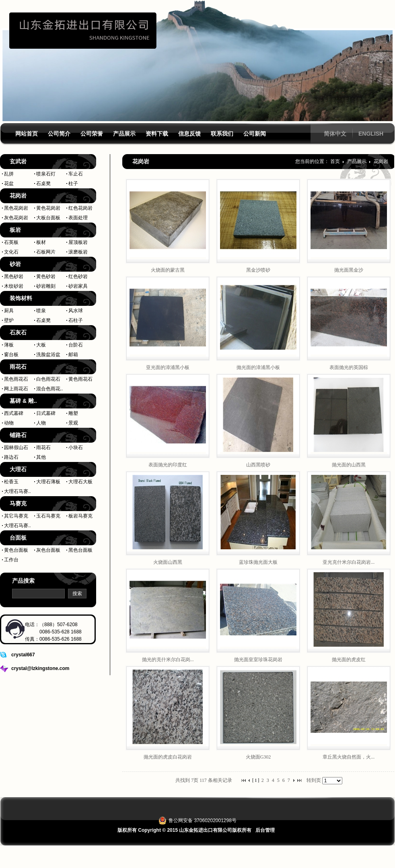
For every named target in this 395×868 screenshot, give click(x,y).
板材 (41, 242)
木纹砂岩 (14, 286)
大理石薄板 (48, 482)
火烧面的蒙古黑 (168, 270)
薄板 (9, 345)
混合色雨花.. (50, 389)
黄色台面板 (16, 550)
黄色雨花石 (80, 379)
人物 (41, 423)
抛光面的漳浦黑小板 (258, 367)
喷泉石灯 (46, 174)
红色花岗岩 (80, 208)
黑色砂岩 (14, 276)
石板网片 (46, 252)
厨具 (9, 311)
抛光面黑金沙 (349, 270)
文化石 (11, 252)
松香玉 (11, 482)
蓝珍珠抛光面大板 (258, 562)
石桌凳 (43, 183)
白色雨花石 (48, 379)
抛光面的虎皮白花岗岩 (168, 757)
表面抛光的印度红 (168, 465)
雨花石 (43, 447)
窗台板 (11, 355)
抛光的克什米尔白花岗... (168, 660)
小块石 (76, 447)
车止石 (76, 174)
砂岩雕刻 (46, 286)
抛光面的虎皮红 (349, 660)
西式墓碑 (14, 413)
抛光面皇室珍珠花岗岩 (258, 660)
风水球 (76, 311)
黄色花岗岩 (48, 208)
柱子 (73, 183)
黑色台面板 (80, 550)
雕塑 (73, 413)
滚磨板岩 (78, 252)
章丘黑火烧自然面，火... (349, 757)
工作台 (11, 560)
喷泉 (41, 311)
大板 (41, 345)
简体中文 (335, 134)
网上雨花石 (16, 389)
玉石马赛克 (48, 516)
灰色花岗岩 (16, 218)
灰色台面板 (48, 550)
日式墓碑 (46, 413)
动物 (9, 423)
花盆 (9, 183)
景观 (73, 423)
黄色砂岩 (46, 276)
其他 (41, 457)
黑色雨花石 (16, 379)
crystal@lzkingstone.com (40, 668)
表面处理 (78, 218)
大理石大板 (80, 482)
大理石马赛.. (17, 491)
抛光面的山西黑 (349, 465)
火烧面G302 (258, 757)
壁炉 (9, 320)
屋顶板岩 (78, 242)
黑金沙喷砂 (258, 270)
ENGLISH (371, 134)
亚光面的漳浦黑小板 (168, 367)
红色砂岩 (78, 276)
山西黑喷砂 (258, 465)
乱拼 (9, 174)
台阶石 (76, 345)
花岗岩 (381, 161)
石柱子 (76, 320)
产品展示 (357, 161)
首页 (335, 161)
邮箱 (73, 355)
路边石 (11, 457)
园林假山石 (16, 447)
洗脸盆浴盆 (48, 355)
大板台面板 (48, 218)
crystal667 (23, 655)
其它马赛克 (16, 516)
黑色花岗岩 (16, 208)
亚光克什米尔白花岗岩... (349, 562)
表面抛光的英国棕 (349, 367)
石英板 (11, 242)
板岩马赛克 (80, 516)
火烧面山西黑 (168, 562)
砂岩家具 (78, 286)
